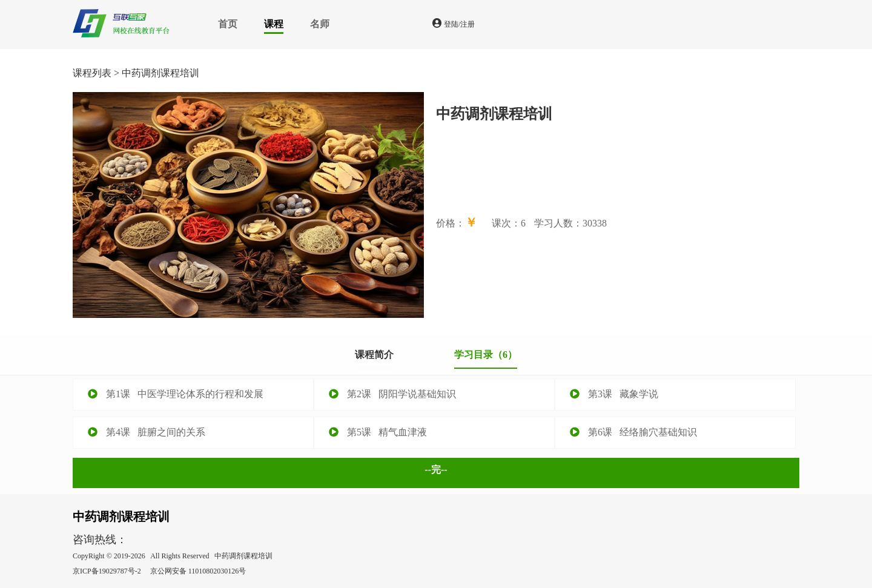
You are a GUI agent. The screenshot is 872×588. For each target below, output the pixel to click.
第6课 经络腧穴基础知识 (633, 432)
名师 (320, 24)
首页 (228, 24)
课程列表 (92, 73)
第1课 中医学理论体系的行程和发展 (176, 394)
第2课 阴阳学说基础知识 (392, 394)
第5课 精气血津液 (378, 432)
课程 (274, 24)
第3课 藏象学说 (614, 394)
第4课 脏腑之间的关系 (147, 432)
